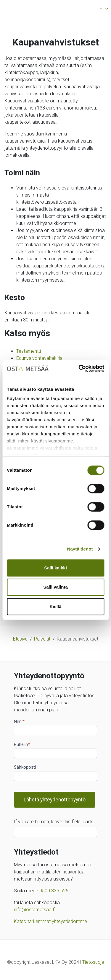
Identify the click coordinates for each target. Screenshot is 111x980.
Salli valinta (55, 587)
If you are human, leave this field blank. (54, 822)
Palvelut (42, 639)
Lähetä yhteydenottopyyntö (55, 800)
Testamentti (29, 351)
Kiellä (55, 606)
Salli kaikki (55, 568)
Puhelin (22, 744)
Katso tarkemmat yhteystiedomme (50, 921)
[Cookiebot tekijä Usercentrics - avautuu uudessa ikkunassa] (79, 368)
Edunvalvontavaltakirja (39, 358)
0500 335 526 (54, 891)
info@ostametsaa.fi (35, 910)
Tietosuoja (93, 962)
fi (102, 9)
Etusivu (20, 639)
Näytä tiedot (80, 549)
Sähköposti (25, 767)
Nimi (19, 721)
